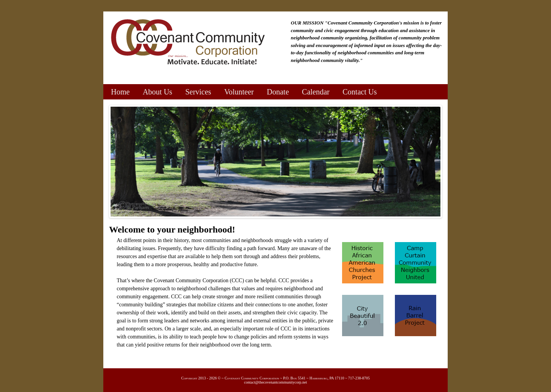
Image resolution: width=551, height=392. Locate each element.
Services (198, 92)
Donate (278, 92)
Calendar (316, 92)
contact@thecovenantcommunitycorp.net (275, 382)
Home (120, 92)
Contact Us (359, 92)
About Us (157, 92)
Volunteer (239, 92)
